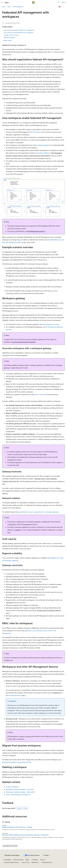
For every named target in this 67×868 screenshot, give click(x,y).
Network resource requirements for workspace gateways (40, 512)
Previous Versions (18, 860)
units (52, 543)
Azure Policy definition (43, 153)
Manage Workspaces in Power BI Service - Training (17, 827)
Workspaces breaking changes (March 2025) (17, 762)
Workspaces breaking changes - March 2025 (20, 792)
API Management (18, 7)
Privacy (42, 860)
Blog (27, 860)
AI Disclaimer (7, 860)
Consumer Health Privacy (11, 862)
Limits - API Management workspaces (18, 795)
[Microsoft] (34, 3)
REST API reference (36, 132)
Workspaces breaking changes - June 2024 (20, 789)
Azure (9, 7)
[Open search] (59, 3)
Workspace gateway (9, 37)
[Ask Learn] (60, 7)
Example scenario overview (11, 35)
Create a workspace (12, 787)
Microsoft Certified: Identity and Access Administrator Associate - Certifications (25, 835)
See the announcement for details (24, 342)
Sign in (64, 2)
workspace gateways (43, 145)
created (17, 530)
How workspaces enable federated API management (19, 33)
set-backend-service (15, 695)
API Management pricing (36, 231)
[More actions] (63, 7)
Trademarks (35, 862)
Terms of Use (25, 862)
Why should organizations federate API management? (19, 30)
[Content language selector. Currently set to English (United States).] (12, 855)
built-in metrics (39, 394)
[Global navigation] (2, 3)
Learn (4, 7)
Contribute (35, 860)
